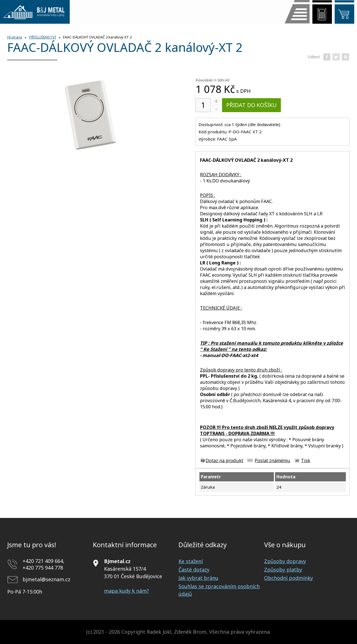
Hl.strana (15, 37)
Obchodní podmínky (289, 578)
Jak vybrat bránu (198, 578)
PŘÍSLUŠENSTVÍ (43, 37)
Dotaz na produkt (224, 460)
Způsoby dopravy (285, 561)
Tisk (306, 460)
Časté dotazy (194, 570)
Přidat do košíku (251, 105)
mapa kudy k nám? (126, 591)
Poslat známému (272, 460)
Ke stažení (191, 561)
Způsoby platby (283, 570)
